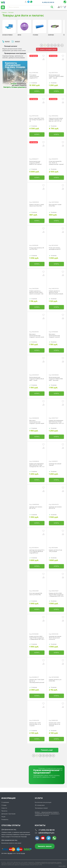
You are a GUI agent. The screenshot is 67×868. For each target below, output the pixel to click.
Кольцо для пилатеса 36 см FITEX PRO (37, 249)
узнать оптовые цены (48, 49)
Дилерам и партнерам (8, 814)
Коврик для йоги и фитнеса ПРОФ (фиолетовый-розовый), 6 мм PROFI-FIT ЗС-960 (56, 292)
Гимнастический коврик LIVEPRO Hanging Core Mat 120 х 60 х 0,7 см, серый (56, 120)
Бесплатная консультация (43, 802)
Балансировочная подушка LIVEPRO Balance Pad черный (35, 163)
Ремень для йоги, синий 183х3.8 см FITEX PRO (37, 205)
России (23, 853)
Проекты (4, 811)
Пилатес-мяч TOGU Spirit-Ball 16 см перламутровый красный (37, 681)
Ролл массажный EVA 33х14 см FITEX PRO (36, 594)
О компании (5, 802)
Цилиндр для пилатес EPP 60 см (55, 508)
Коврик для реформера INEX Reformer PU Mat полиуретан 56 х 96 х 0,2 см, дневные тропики (56, 422)
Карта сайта (62, 866)
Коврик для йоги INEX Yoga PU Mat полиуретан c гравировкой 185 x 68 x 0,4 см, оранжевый (56, 595)
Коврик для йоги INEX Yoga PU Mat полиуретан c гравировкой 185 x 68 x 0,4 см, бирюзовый (37, 638)
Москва (10, 853)
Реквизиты (5, 820)
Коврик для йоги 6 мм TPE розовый (55, 551)
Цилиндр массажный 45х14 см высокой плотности (55, 638)
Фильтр (17, 42)
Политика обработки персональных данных (48, 862)
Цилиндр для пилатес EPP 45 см (36, 508)
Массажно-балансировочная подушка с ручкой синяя (37, 336)
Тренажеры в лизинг (41, 808)
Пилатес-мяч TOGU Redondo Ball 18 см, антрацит (55, 724)
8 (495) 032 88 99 (48, 2)
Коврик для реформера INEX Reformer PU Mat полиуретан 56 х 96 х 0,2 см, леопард (37, 465)
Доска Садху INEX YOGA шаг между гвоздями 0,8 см (37, 120)
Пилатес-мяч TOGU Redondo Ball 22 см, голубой (35, 724)
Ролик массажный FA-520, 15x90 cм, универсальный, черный (56, 163)
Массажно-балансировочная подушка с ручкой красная (54, 336)
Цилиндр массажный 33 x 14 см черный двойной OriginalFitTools (37, 552)
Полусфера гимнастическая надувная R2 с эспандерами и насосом (37, 76)
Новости (4, 808)
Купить (37, 91)
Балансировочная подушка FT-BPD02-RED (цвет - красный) (56, 379)
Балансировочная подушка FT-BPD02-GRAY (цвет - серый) (56, 76)
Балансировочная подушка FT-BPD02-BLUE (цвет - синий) (37, 379)
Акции (3, 817)
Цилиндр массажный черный (55, 464)
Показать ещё (47, 750)
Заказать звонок (45, 846)
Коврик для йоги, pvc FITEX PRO (55, 680)
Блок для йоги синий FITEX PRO (55, 205)
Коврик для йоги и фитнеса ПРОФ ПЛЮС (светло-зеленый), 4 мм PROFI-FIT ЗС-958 (36, 292)
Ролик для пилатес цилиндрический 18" (55, 249)
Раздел (7, 42)
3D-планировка (40, 805)
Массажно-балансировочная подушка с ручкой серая (37, 422)
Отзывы (4, 805)
